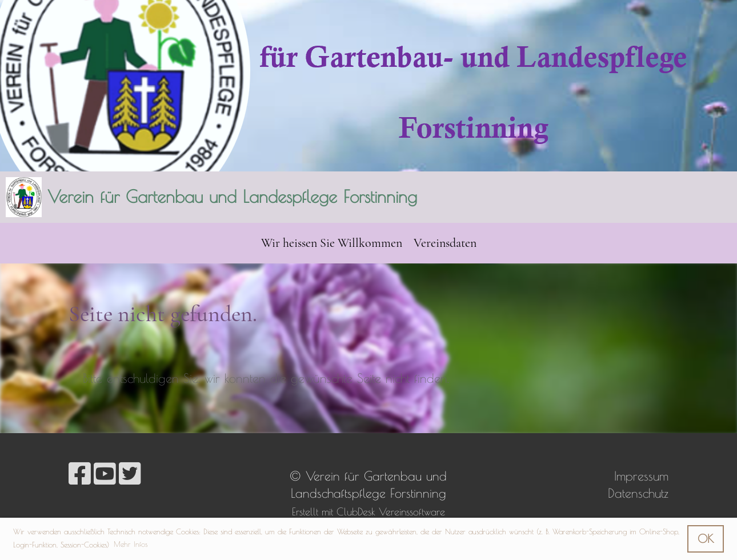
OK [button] (706, 539)
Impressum (641, 476)
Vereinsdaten (445, 243)
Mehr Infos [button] (131, 544)
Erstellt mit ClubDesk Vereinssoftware (368, 512)
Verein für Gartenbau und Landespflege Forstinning (232, 196)
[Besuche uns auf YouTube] (105, 473)
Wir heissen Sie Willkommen (332, 243)
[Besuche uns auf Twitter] (130, 473)
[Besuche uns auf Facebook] (80, 473)
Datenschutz (638, 493)
